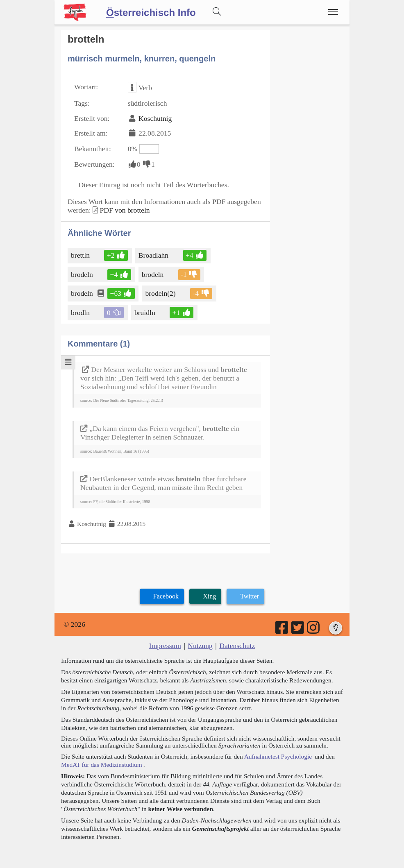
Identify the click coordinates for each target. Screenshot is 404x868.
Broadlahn (154, 255)
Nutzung (200, 646)
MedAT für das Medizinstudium (102, 765)
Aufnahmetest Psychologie (278, 756)
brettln (81, 255)
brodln (81, 313)
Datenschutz (237, 646)
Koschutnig (155, 118)
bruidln (145, 313)
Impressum (165, 646)
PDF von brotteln (125, 210)
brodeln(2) (161, 293)
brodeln (83, 274)
